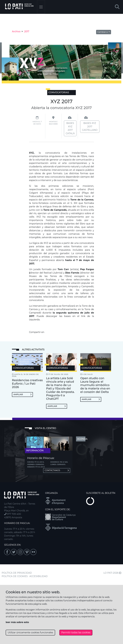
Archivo (16, 31)
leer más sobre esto (17, 622)
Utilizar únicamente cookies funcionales (30, 633)
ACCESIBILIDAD (39, 576)
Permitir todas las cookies (76, 633)
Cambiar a (103, 32)
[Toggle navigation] (41, 7)
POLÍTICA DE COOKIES (15, 576)
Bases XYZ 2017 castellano (90, 127)
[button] (117, 7)
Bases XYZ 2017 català (70, 128)
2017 (27, 31)
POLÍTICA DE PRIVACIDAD (17, 573)
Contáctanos (57, 470)
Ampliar (22, 394)
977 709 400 (13, 514)
